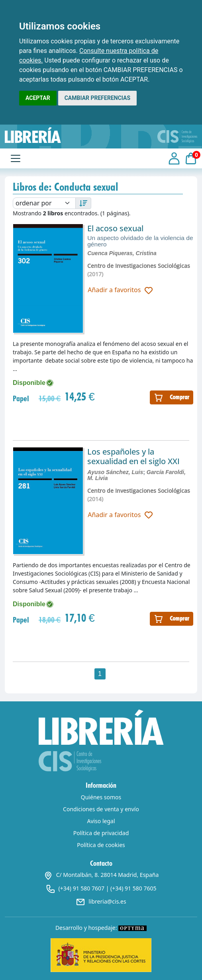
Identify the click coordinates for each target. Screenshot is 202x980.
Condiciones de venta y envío (101, 809)
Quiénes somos (101, 797)
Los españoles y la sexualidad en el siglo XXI (133, 456)
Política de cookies (101, 845)
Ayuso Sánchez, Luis (115, 472)
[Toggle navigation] (16, 158)
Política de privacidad (101, 833)
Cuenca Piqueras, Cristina (122, 253)
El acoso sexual (115, 228)
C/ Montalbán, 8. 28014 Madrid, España (101, 875)
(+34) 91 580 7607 (81, 888)
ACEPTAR (38, 98)
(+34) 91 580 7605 (133, 888)
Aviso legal (101, 821)
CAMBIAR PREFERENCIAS (97, 98)
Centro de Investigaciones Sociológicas (139, 266)
